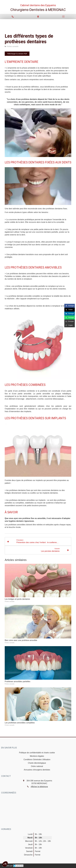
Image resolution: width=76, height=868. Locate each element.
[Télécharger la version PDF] (17, 54)
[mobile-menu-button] (63, 17)
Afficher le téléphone (39, 787)
